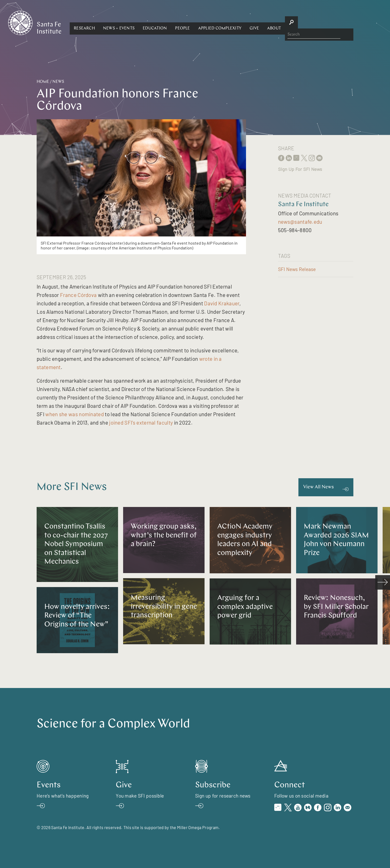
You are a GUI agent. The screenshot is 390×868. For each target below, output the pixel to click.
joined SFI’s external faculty (141, 422)
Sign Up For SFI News (300, 169)
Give (310, 22)
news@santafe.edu (300, 222)
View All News (319, 487)
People (238, 22)
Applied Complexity (275, 22)
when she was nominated (75, 414)
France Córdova (78, 295)
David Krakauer (222, 303)
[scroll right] (383, 582)
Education (210, 22)
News (58, 82)
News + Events (174, 22)
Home (43, 82)
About (329, 22)
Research (140, 22)
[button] (140, 22)
